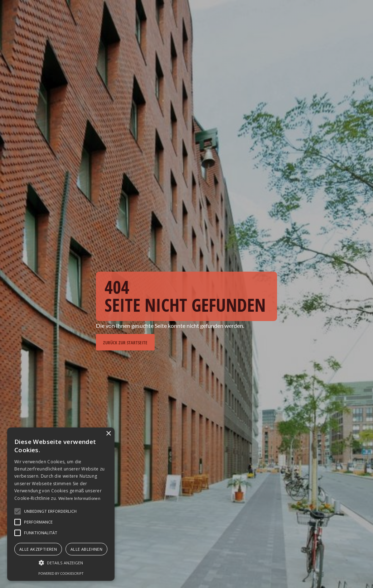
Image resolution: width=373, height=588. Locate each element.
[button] (61, 563)
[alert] (61, 504)
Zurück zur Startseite (125, 343)
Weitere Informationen (79, 498)
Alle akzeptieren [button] (38, 549)
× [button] (108, 434)
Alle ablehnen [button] (86, 549)
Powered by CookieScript (61, 573)
